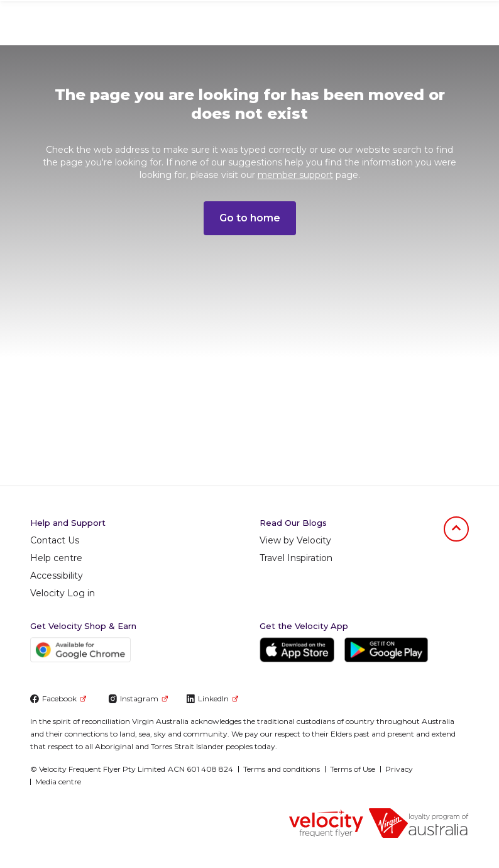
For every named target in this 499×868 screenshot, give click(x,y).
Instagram (138, 698)
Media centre (58, 782)
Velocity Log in (63, 593)
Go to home (250, 218)
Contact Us (55, 540)
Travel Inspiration (296, 558)
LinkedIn (212, 698)
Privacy (399, 769)
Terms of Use (353, 769)
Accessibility (57, 576)
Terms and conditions (282, 769)
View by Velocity (295, 540)
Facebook (58, 698)
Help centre (56, 558)
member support (295, 175)
